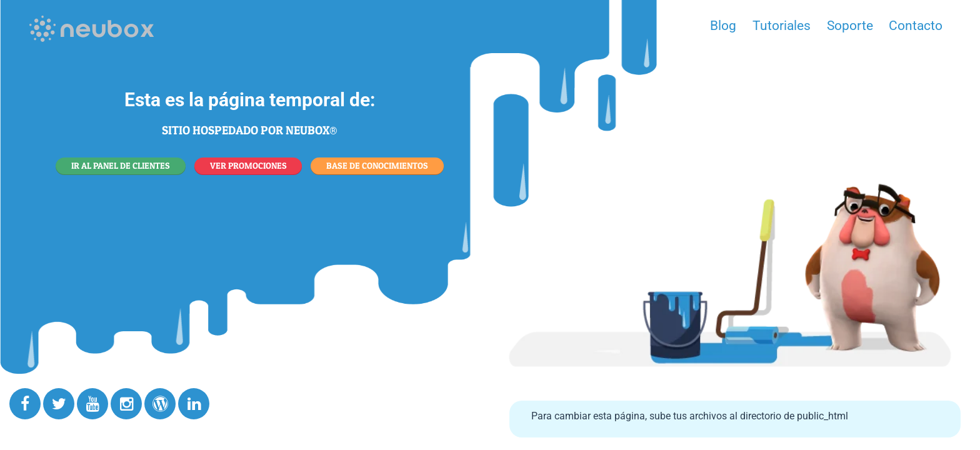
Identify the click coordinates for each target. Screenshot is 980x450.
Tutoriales (782, 26)
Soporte (850, 26)
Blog (723, 26)
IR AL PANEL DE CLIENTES (121, 165)
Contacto (916, 26)
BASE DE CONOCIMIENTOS (377, 165)
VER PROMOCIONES (248, 165)
